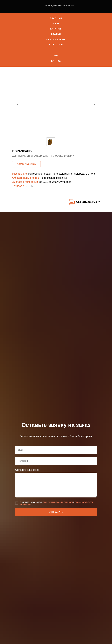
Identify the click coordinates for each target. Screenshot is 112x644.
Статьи (56, 34)
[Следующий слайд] (95, 104)
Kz (59, 61)
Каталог (56, 29)
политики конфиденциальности (58, 502)
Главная (56, 18)
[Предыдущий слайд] (17, 104)
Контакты (56, 45)
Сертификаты (56, 39)
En (53, 61)
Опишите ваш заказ (27, 470)
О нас (56, 24)
